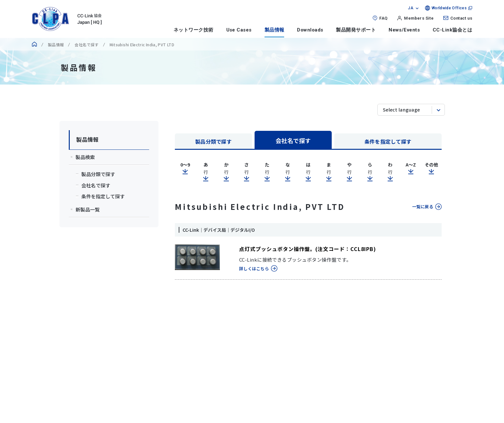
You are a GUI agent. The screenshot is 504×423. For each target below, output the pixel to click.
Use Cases (239, 30)
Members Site (419, 18)
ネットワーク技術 (194, 30)
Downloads (310, 30)
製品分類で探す (213, 141)
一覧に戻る (423, 207)
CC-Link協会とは (452, 30)
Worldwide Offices (449, 8)
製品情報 (274, 30)
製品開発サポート (356, 30)
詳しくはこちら (254, 269)
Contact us (461, 18)
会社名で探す (86, 45)
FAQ (383, 18)
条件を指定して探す (388, 141)
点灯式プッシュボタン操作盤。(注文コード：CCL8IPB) (308, 249)
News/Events (404, 30)
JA (411, 8)
